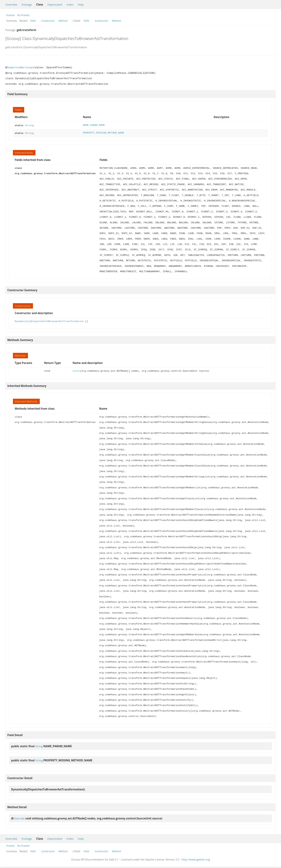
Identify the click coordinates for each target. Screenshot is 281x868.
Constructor (48, 21)
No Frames (23, 15)
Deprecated (55, 4)
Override (19, 818)
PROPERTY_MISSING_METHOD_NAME (104, 133)
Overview (11, 4)
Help (81, 4)
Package (27, 4)
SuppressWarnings (20, 68)
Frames (10, 15)
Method (63, 21)
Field (33, 21)
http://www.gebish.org (196, 859)
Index (70, 4)
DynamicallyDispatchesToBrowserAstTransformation (49, 321)
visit (76, 370)
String (29, 125)
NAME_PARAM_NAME (94, 125)
